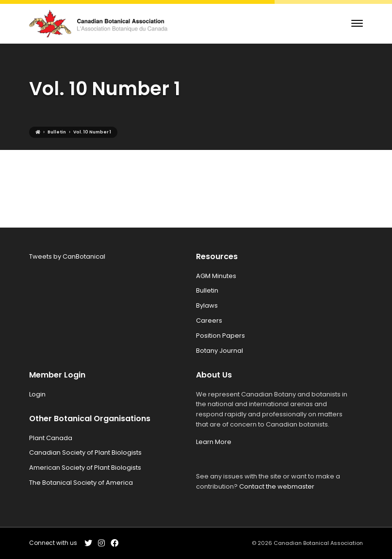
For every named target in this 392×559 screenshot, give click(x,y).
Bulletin (207, 290)
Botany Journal (220, 351)
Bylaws (207, 305)
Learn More (214, 442)
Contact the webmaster (277, 486)
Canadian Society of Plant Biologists (85, 452)
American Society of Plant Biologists (85, 468)
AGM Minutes (216, 276)
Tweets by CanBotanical (67, 256)
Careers (209, 321)
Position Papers (220, 336)
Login (37, 394)
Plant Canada (51, 438)
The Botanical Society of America (81, 483)
